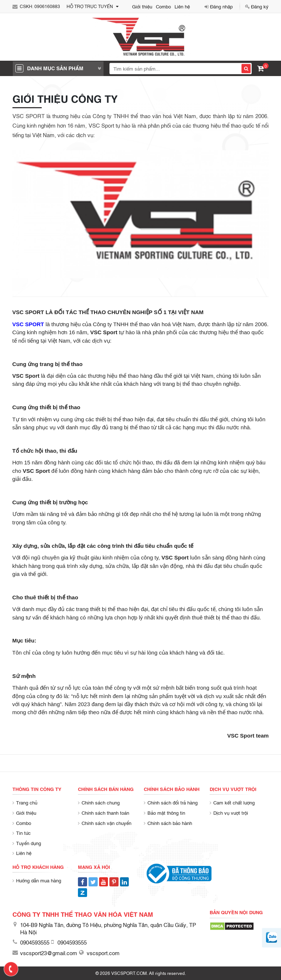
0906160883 (47, 6)
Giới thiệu (142, 6)
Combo (163, 6)
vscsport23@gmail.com (49, 953)
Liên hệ (182, 6)
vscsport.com (103, 953)
